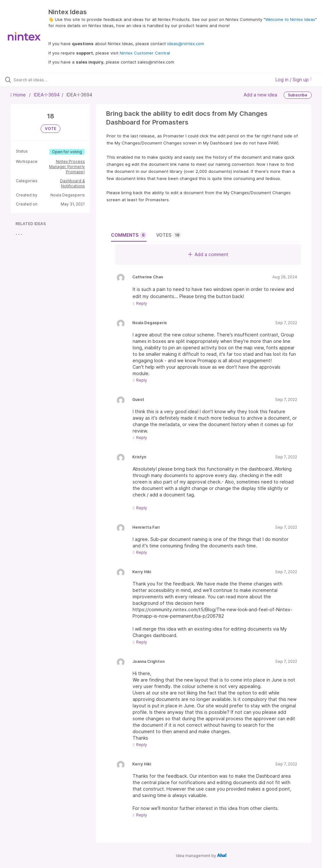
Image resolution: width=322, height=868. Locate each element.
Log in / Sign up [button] (294, 80)
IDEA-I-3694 (47, 95)
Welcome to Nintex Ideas (290, 19)
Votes (169, 235)
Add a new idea (260, 95)
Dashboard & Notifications (72, 183)
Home (19, 95)
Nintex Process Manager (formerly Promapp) (67, 167)
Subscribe (298, 95)
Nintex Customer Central (145, 53)
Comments (129, 235)
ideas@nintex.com (186, 44)
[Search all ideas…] (44, 80)
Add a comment (208, 254)
